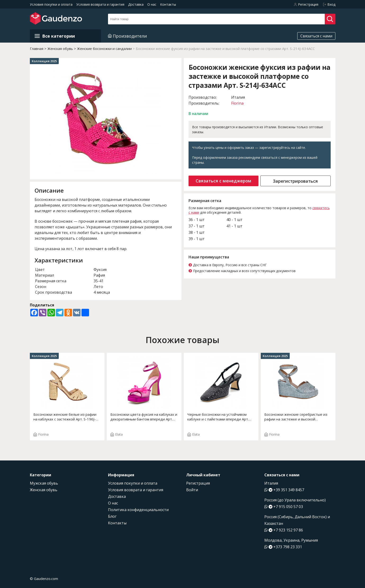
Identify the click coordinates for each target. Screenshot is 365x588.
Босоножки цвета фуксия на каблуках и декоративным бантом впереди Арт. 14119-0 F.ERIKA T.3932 (144, 417)
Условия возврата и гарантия (100, 4)
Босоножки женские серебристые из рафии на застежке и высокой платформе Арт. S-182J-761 (296, 417)
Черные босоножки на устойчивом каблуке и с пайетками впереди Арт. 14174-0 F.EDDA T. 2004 (218, 417)
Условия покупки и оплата (51, 4)
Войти (192, 490)
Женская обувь (44, 490)
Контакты (168, 4)
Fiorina (237, 103)
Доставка (136, 4)
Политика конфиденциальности (138, 510)
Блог (112, 516)
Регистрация (198, 483)
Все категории (55, 36)
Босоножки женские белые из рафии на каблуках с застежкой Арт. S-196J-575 (65, 417)
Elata (117, 434)
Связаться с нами (316, 36)
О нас (152, 4)
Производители (127, 36)
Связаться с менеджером (223, 181)
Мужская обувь (44, 483)
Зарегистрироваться (295, 181)
